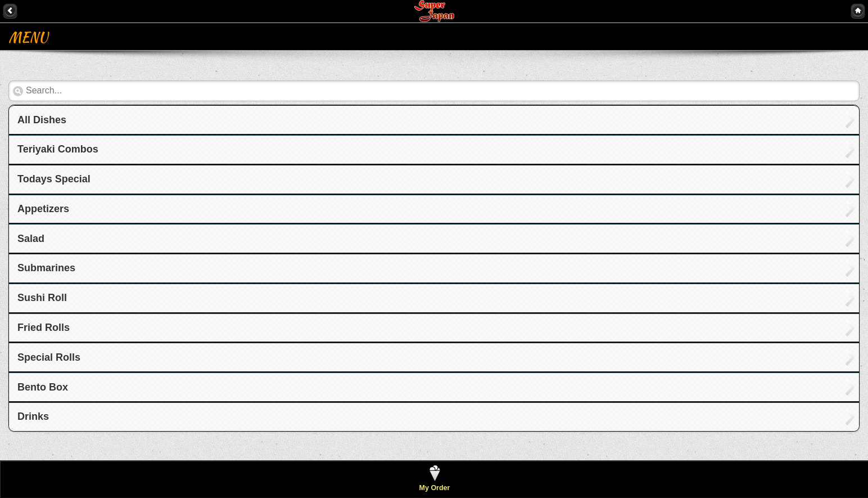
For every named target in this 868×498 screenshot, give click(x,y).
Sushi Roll (42, 298)
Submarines (46, 268)
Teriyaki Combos (58, 149)
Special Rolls (49, 357)
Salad (31, 239)
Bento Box (43, 387)
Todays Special (54, 179)
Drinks (33, 416)
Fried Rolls (44, 327)
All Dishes (42, 120)
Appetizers (43, 209)
